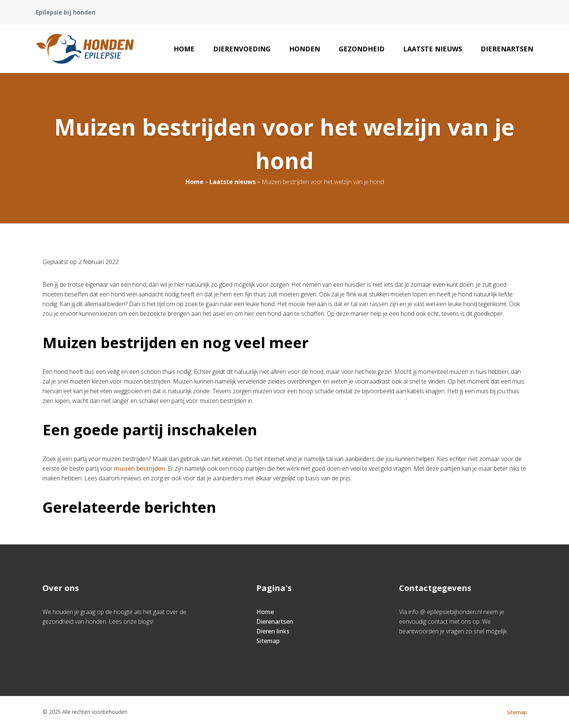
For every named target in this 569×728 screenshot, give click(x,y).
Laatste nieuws (433, 49)
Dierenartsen (507, 49)
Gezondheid (362, 49)
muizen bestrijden (140, 468)
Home (184, 49)
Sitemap (268, 641)
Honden (305, 49)
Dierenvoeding (242, 49)
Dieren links (273, 631)
